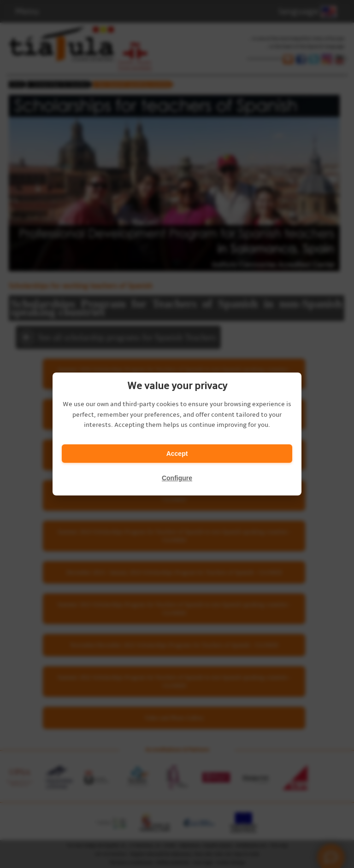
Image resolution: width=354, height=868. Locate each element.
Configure (177, 478)
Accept (177, 454)
